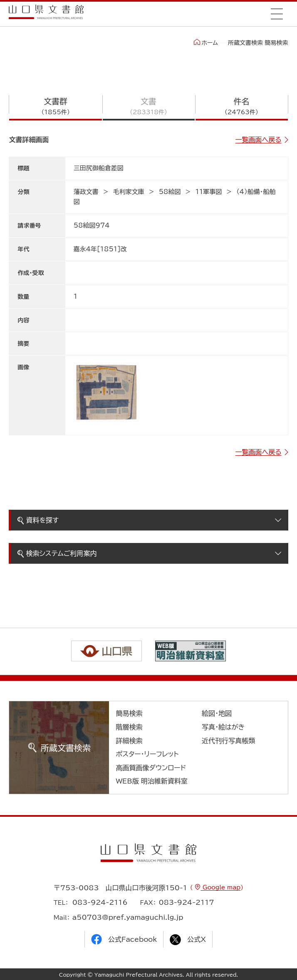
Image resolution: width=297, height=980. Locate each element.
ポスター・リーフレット (147, 754)
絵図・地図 (217, 713)
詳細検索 (129, 741)
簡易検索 (129, 713)
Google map (220, 887)
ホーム (206, 42)
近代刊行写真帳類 (228, 741)
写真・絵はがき (223, 727)
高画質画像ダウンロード (151, 768)
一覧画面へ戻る (259, 140)
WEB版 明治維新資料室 (152, 781)
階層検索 (129, 727)
